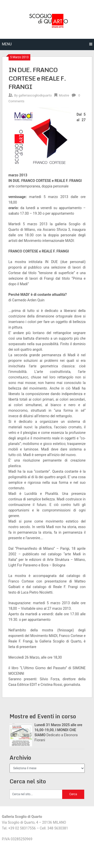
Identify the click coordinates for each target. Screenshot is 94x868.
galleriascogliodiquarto (35, 95)
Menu (7, 44)
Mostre (64, 95)
